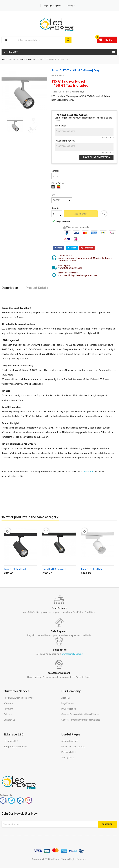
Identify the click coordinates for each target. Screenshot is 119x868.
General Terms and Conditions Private (80, 714)
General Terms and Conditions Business (81, 720)
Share (59, 248)
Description (10, 288)
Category (11, 52)
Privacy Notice (69, 709)
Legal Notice (68, 703)
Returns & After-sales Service (19, 698)
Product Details (37, 288)
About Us (66, 698)
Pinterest (88, 248)
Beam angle (60, 126)
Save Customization (96, 157)
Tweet (73, 248)
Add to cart (81, 214)
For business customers (73, 747)
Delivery (8, 714)
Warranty (8, 703)
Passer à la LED (69, 752)
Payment (8, 709)
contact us (89, 472)
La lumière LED (11, 741)
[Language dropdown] (57, 6)
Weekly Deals (68, 758)
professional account (72, 654)
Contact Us (9, 720)
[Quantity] (55, 214)
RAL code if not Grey (65, 141)
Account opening (70, 741)
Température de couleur (16, 747)
